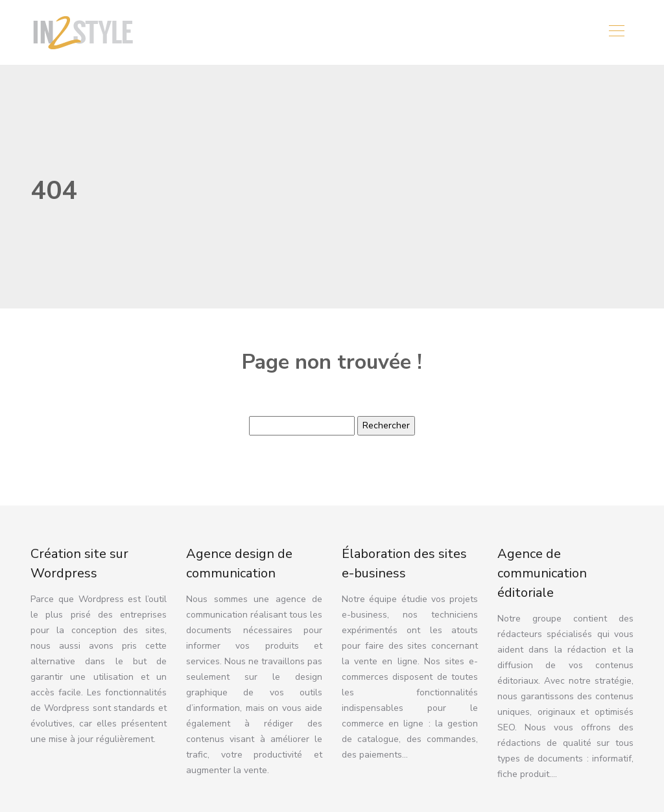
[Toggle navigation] (616, 32)
